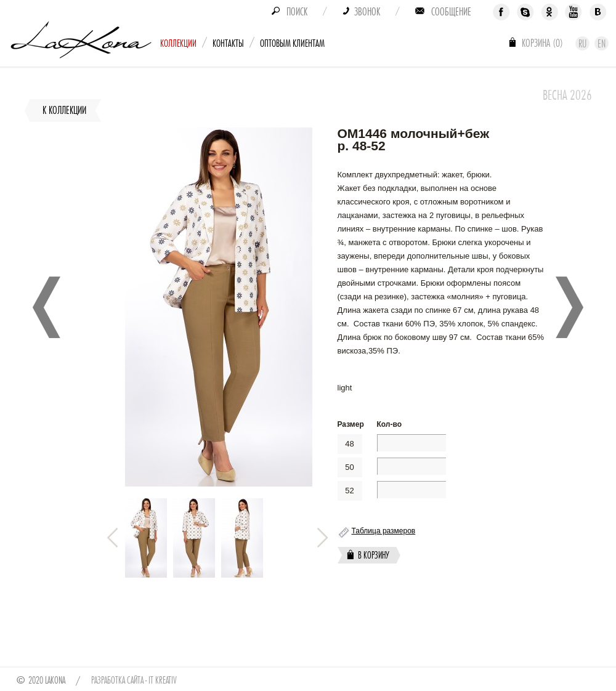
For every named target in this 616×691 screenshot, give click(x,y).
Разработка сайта (117, 681)
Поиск (297, 12)
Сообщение (451, 12)
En (602, 44)
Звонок (367, 12)
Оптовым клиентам (292, 43)
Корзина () (542, 43)
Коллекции (178, 43)
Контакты (228, 43)
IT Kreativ (163, 681)
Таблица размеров (384, 531)
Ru (582, 44)
